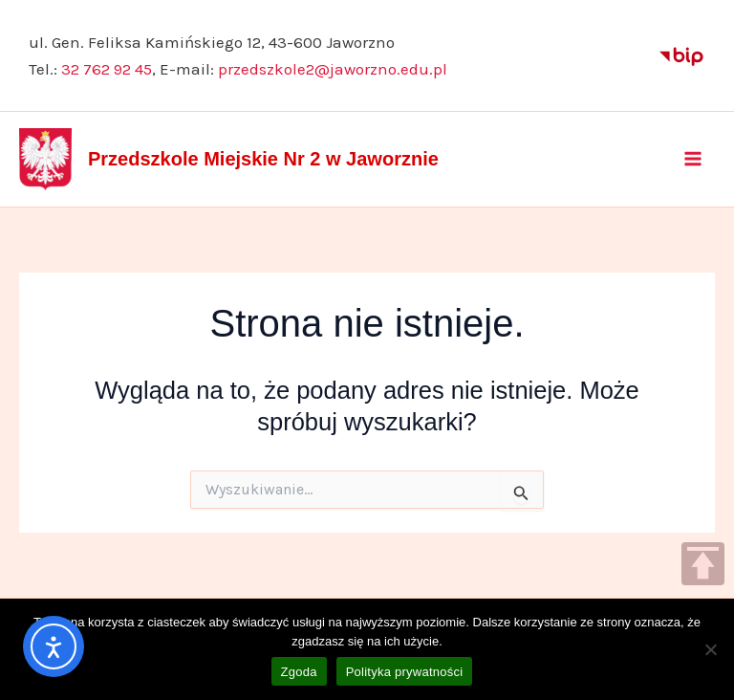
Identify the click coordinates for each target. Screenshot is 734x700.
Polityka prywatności (405, 672)
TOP (703, 564)
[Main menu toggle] (694, 159)
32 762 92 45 (107, 69)
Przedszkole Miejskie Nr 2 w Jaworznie (263, 159)
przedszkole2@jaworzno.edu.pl (333, 69)
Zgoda (299, 672)
